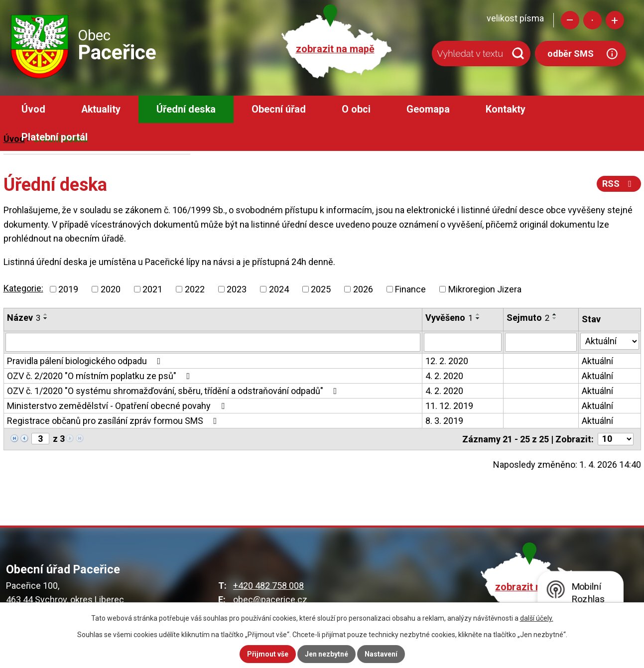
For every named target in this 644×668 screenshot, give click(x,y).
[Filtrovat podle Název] (213, 342)
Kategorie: (23, 288)
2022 (195, 289)
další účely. (537, 618)
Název (24, 318)
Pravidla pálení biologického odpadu (86, 361)
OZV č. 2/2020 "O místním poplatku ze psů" (101, 376)
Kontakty (506, 109)
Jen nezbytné (326, 654)
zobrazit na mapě (335, 49)
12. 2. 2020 (447, 361)
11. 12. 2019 (449, 406)
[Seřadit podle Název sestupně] (46, 318)
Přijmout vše (268, 654)
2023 (237, 289)
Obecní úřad (279, 109)
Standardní (592, 20)
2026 (363, 289)
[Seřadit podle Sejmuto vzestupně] (555, 314)
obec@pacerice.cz (270, 600)
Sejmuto (528, 318)
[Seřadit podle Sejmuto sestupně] (555, 318)
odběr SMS (571, 54)
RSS (619, 184)
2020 (111, 289)
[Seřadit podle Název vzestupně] (46, 314)
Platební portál (55, 137)
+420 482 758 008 (268, 586)
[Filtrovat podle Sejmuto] (541, 342)
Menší (570, 20)
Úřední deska (186, 109)
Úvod (33, 109)
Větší (615, 20)
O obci (356, 109)
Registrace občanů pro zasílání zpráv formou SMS (114, 421)
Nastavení (381, 654)
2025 (321, 289)
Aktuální (597, 361)
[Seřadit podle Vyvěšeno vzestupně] (478, 314)
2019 (68, 289)
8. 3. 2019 (444, 421)
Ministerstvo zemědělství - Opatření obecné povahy (118, 406)
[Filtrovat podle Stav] (609, 341)
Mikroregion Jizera (485, 289)
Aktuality (101, 109)
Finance (410, 289)
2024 (279, 289)
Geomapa (428, 109)
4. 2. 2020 (444, 376)
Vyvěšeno (449, 318)
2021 (152, 289)
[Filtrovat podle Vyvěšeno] (462, 342)
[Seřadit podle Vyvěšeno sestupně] (478, 318)
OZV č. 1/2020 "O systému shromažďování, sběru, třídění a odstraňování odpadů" (174, 391)
